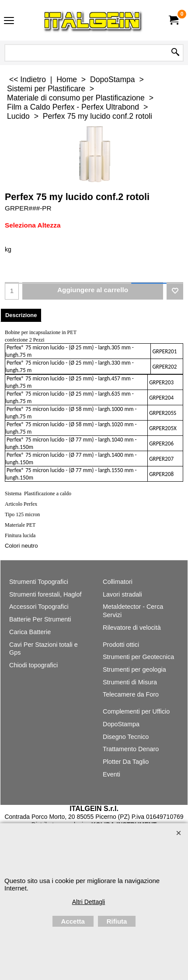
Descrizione (21, 315)
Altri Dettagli (89, 902)
